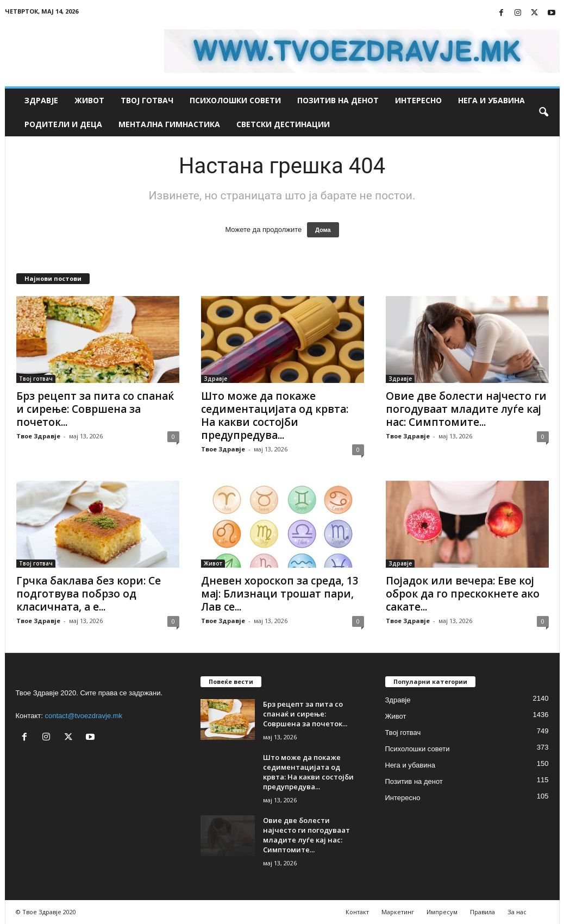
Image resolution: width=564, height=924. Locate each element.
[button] (543, 112)
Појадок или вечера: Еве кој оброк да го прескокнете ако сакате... (463, 594)
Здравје (41, 100)
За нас (517, 912)
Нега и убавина (491, 100)
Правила (482, 912)
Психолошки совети (235, 100)
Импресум (442, 912)
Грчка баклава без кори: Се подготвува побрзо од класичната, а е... (89, 594)
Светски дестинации (283, 124)
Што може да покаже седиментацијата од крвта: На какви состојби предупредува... (275, 416)
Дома (323, 230)
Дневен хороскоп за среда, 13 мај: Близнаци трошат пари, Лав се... (280, 594)
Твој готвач (147, 100)
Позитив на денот (338, 100)
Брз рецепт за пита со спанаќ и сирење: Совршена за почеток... (95, 409)
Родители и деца (63, 124)
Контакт (357, 912)
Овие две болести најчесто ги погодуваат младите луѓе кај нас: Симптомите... (466, 409)
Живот (89, 100)
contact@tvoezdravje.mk (84, 716)
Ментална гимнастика (169, 124)
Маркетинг (398, 912)
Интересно (418, 100)
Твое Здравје (38, 436)
